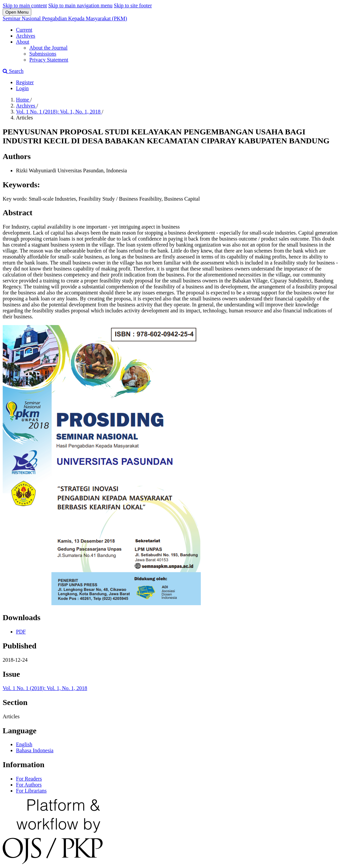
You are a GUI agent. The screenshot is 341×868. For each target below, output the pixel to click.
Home (23, 100)
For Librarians (31, 791)
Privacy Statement (49, 60)
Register (25, 82)
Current (24, 30)
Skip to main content (25, 5)
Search (13, 71)
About (23, 42)
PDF (21, 632)
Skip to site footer (133, 5)
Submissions (43, 54)
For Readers (29, 779)
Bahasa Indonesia (35, 750)
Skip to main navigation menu (80, 5)
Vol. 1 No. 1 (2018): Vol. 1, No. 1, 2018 (59, 112)
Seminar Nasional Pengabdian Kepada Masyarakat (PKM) (65, 18)
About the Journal (48, 48)
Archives (26, 36)
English (24, 744)
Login (22, 88)
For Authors (29, 785)
